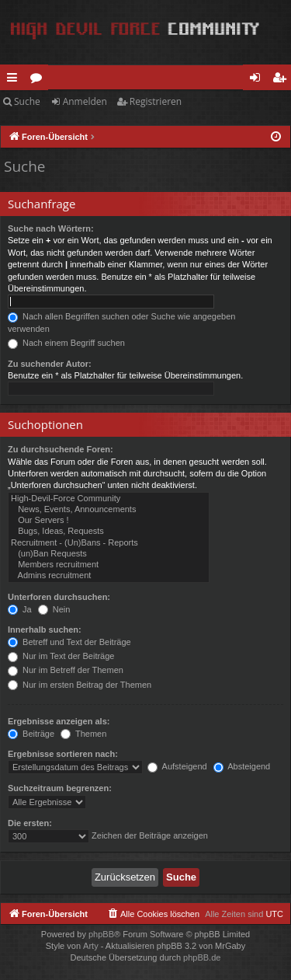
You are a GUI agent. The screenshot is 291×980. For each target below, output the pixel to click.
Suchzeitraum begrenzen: (60, 788)
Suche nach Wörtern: (51, 228)
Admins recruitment (109, 576)
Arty (91, 946)
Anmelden (85, 101)
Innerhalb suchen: (45, 630)
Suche (27, 101)
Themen (83, 734)
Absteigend (242, 766)
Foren (39, 80)
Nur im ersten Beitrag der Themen (80, 685)
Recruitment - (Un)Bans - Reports (109, 543)
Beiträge (31, 734)
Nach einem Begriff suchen (66, 343)
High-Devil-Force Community (109, 499)
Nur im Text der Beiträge (61, 656)
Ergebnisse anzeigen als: (59, 721)
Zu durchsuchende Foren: (61, 449)
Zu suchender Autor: (50, 364)
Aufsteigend (177, 766)
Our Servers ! (109, 521)
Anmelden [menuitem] (259, 80)
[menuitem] (153, 914)
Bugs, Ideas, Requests (109, 532)
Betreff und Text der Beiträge (69, 642)
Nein (54, 609)
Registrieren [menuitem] (282, 80)
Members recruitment (109, 565)
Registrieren (156, 101)
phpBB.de (202, 957)
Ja (20, 609)
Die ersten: (30, 823)
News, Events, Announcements (109, 510)
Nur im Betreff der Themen (66, 670)
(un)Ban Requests (109, 554)
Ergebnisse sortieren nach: (63, 754)
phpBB (101, 934)
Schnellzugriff (15, 80)
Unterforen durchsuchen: (59, 597)
